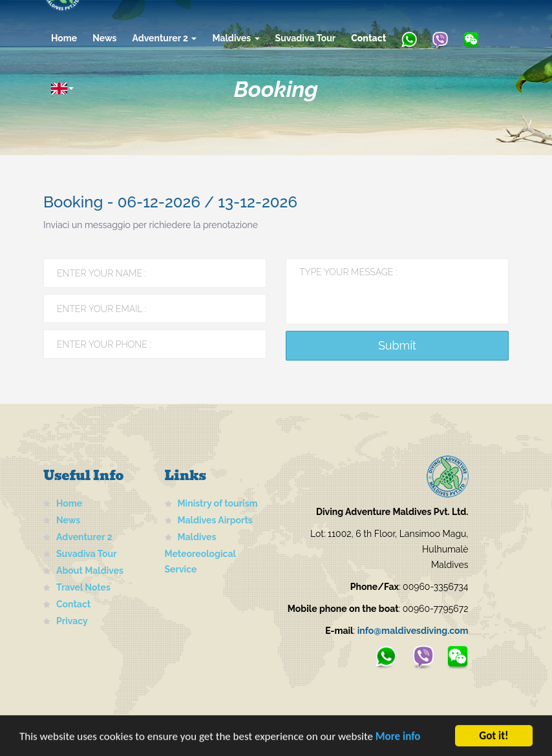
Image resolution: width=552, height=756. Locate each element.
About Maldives (90, 571)
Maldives (236, 38)
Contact (368, 38)
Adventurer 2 (164, 38)
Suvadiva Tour (306, 38)
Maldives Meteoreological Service (200, 553)
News (104, 38)
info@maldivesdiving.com (413, 631)
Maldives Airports (215, 520)
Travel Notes (83, 587)
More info (398, 739)
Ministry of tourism (218, 503)
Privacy (72, 621)
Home (64, 38)
